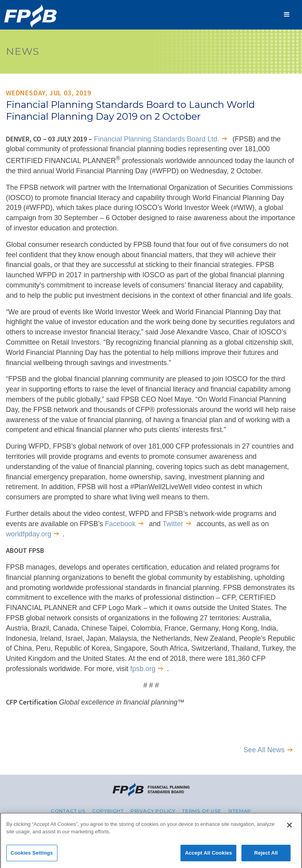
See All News (264, 750)
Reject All (266, 855)
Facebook (120, 524)
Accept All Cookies (208, 855)
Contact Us (68, 811)
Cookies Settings (32, 855)
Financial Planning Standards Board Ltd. (157, 139)
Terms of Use (202, 811)
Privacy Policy (153, 811)
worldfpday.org (29, 534)
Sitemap (240, 811)
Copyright (108, 811)
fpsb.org (143, 669)
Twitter (173, 524)
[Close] (289, 827)
